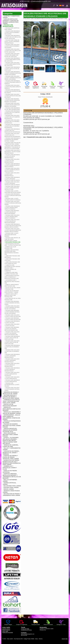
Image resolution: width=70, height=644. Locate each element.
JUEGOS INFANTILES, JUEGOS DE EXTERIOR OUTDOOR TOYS (10, 430)
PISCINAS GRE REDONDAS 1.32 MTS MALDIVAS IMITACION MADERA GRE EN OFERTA (13, 226)
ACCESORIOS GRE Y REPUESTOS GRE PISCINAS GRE (12, 282)
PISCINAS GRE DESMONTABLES (35, 19)
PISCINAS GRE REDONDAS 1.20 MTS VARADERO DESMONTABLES (12, 356)
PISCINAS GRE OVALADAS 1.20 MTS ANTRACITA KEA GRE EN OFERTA (13, 96)
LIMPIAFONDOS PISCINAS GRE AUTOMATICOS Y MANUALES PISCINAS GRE (12, 277)
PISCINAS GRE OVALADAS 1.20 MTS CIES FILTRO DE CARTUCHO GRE (12, 342)
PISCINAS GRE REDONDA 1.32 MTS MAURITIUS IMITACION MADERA (12, 212)
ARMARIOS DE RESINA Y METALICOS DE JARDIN (11, 393)
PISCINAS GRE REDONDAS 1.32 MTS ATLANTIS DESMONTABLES (12, 156)
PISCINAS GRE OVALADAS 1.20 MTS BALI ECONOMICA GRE (12, 351)
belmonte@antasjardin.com (41, 1)
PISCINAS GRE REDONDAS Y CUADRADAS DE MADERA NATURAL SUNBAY (13, 140)
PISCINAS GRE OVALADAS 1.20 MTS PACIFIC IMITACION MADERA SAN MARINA (12, 105)
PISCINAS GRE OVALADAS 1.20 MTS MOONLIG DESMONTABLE (12, 365)
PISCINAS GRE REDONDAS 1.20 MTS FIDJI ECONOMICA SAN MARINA (12, 33)
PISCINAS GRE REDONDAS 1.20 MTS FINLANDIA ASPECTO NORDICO (13, 82)
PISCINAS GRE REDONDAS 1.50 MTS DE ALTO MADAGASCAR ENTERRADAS (12, 131)
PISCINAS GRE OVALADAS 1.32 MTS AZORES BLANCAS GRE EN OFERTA (12, 170)
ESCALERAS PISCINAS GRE (58, 19)
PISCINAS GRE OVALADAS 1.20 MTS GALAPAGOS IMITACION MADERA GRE (12, 333)
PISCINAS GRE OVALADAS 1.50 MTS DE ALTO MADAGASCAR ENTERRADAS (12, 135)
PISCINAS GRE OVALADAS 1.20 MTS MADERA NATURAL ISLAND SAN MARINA (12, 307)
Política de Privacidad (8, 633)
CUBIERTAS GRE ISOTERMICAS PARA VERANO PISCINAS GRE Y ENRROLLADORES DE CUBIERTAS (12, 268)
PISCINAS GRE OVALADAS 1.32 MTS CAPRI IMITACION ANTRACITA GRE (12, 188)
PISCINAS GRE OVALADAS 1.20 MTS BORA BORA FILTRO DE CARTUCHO (12, 64)
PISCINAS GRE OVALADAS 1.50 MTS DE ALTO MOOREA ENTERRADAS (12, 122)
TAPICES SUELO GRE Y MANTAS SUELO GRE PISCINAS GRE (11, 295)
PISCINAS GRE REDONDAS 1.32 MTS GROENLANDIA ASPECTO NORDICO (12, 208)
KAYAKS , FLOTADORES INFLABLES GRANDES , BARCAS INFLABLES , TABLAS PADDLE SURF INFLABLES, (11, 441)
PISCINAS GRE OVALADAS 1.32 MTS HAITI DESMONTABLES (12, 174)
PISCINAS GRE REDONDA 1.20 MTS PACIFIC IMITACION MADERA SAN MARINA (12, 100)
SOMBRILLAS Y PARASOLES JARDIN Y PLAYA (10, 468)
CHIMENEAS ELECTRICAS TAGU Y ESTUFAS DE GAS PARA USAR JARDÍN (11, 401)
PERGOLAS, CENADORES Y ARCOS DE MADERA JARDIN (12, 413)
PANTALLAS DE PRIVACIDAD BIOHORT (10, 405)
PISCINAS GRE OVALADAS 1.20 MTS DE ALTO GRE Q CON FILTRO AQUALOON (13, 51)
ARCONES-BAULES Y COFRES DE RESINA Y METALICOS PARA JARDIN (11, 397)
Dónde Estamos (6, 630)
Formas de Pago (25, 629)
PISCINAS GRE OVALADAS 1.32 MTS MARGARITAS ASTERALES (12, 374)
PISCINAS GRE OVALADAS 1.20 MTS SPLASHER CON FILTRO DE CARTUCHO (12, 55)
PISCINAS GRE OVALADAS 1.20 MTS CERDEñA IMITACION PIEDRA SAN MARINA (13, 78)
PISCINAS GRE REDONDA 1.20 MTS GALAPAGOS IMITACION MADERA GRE (12, 329)
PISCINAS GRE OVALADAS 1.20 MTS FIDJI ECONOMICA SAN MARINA (12, 46)
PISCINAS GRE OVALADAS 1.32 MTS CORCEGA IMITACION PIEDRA (13, 203)
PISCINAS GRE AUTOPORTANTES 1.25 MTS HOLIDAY (12, 385)
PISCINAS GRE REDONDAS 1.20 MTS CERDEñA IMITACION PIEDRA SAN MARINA (13, 73)
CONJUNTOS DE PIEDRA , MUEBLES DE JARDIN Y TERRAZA (11, 453)
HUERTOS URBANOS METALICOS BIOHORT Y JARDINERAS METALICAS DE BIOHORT (12, 476)
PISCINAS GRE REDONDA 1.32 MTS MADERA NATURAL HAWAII (12, 303)
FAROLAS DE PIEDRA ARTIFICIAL (10, 471)
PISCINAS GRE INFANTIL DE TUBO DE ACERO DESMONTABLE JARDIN (12, 239)
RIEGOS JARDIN (9, 489)
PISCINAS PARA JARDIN (11, 487)
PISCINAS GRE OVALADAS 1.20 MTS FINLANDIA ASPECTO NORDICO (13, 87)
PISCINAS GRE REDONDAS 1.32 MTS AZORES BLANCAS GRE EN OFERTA (12, 165)
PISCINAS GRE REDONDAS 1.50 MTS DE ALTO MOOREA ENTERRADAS (12, 126)
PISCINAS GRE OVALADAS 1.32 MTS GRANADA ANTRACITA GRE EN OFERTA (12, 183)
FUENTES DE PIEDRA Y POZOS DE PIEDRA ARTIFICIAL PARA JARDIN (11, 457)
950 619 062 (24, 1)
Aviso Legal (5, 631)
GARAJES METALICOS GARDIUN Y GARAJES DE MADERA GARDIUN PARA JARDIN (11, 21)
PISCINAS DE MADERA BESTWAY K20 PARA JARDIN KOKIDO (12, 425)
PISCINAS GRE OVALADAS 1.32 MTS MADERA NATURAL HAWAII (12, 389)
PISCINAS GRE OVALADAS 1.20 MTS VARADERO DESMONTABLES (12, 360)
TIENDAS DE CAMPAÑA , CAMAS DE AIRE (11, 446)
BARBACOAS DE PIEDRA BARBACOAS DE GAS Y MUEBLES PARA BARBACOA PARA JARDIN (12, 462)
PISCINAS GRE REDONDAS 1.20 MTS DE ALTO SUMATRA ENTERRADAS (12, 112)
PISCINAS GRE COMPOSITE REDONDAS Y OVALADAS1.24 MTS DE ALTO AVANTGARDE (12, 147)
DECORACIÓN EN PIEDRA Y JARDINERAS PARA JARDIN (12, 495)
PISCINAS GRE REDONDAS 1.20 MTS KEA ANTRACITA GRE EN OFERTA (13, 91)
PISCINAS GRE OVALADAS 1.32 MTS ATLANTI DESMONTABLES (12, 161)
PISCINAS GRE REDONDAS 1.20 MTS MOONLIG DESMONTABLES (12, 369)
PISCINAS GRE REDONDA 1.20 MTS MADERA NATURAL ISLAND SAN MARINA (12, 312)
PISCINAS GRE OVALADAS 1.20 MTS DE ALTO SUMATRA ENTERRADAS (12, 117)
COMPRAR (28, 111)
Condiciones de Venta (26, 630)
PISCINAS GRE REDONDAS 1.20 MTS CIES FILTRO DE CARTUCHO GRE (12, 338)
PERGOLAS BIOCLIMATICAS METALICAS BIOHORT (12, 409)
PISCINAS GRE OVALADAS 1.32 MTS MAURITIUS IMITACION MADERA (12, 221)
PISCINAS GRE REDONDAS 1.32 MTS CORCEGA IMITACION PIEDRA (13, 195)
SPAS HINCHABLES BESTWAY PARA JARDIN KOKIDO (10, 435)
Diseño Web (65, 639)
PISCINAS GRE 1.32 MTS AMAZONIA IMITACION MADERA (11, 235)
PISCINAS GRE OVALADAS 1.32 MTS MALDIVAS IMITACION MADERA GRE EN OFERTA (13, 230)
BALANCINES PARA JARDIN (12, 486)
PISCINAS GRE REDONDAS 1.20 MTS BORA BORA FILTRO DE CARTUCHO (12, 60)
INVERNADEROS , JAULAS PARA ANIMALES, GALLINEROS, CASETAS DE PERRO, (11, 417)
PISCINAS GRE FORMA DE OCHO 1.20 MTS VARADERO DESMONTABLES (12, 42)
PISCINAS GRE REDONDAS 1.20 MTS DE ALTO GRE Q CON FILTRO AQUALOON (13, 37)
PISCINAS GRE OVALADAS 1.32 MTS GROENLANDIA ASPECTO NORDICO (12, 217)
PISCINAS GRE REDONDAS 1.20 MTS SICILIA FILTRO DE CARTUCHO (12, 69)
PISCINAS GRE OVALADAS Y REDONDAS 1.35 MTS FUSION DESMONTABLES (12, 152)
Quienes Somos (6, 629)
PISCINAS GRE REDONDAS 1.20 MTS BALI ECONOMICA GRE (12, 347)
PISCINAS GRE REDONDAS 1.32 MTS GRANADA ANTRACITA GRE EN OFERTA (12, 179)
